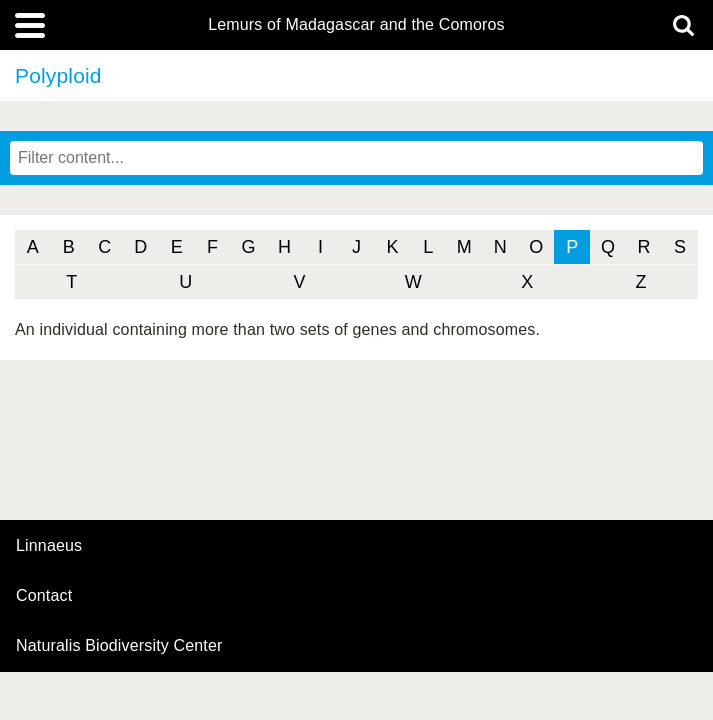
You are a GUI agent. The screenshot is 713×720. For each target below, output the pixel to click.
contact (44, 595)
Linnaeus (49, 546)
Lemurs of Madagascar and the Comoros (356, 25)
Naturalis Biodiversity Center (119, 646)
